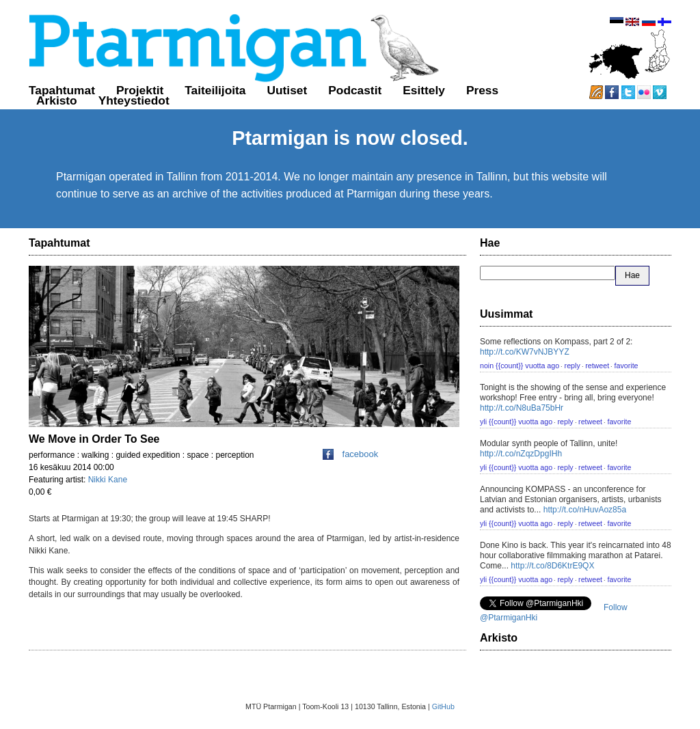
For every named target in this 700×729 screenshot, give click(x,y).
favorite (627, 366)
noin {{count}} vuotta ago (520, 366)
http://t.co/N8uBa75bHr (522, 408)
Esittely (424, 90)
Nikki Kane (108, 480)
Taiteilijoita (215, 90)
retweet (597, 366)
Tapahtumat (62, 90)
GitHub (443, 706)
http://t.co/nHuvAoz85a (585, 510)
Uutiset (287, 90)
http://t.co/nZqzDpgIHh (521, 454)
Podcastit (355, 90)
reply (573, 366)
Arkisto (57, 100)
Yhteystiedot (134, 100)
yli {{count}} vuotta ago (516, 422)
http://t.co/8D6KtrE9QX (552, 566)
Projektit (140, 90)
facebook (351, 454)
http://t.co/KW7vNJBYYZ (525, 352)
